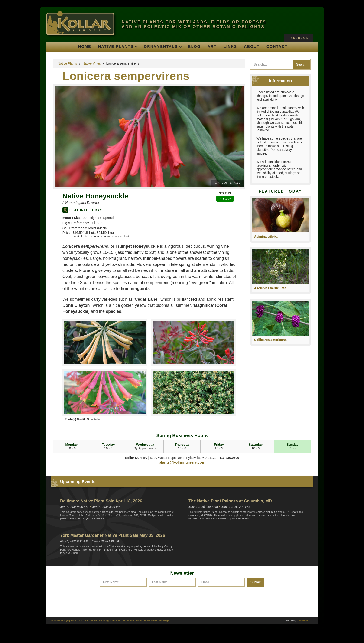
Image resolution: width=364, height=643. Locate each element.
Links (230, 47)
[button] (118, 47)
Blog (194, 47)
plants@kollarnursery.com (182, 462)
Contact (277, 47)
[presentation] (182, 598)
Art (212, 47)
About (252, 47)
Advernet (304, 621)
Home (85, 47)
